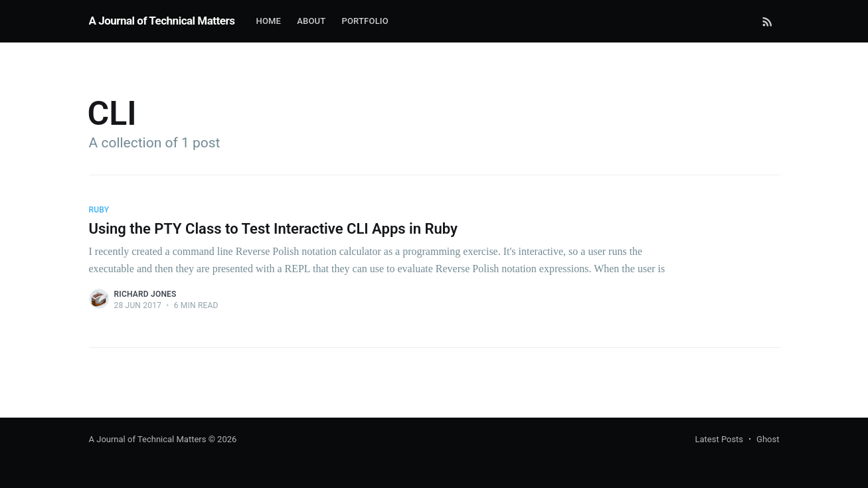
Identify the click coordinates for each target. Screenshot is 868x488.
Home (268, 21)
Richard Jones (145, 294)
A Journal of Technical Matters (162, 21)
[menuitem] (268, 22)
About (311, 21)
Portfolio (365, 21)
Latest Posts (719, 439)
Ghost (768, 439)
